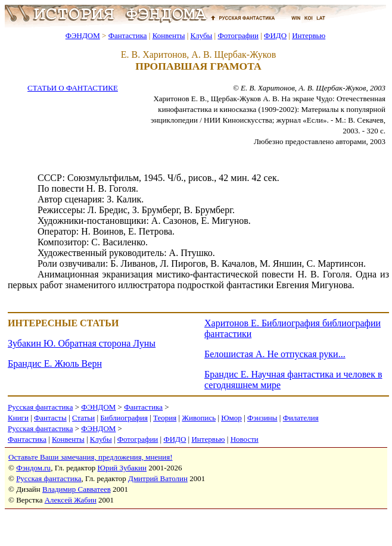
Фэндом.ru (33, 468)
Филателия (301, 418)
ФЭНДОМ (83, 35)
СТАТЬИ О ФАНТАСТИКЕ (73, 88)
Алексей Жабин (71, 500)
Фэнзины (262, 418)
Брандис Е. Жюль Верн (55, 364)
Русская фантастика (40, 407)
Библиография (124, 418)
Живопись (199, 418)
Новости (245, 439)
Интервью (309, 35)
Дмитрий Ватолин (158, 478)
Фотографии (238, 35)
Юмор (231, 418)
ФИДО (275, 35)
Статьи (83, 418)
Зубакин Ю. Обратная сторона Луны (82, 343)
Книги (18, 418)
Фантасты (50, 418)
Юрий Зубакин (122, 468)
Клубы (201, 35)
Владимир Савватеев (77, 489)
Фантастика (128, 35)
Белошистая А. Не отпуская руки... (275, 354)
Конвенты (169, 35)
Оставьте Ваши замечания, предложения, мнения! (90, 457)
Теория (165, 418)
